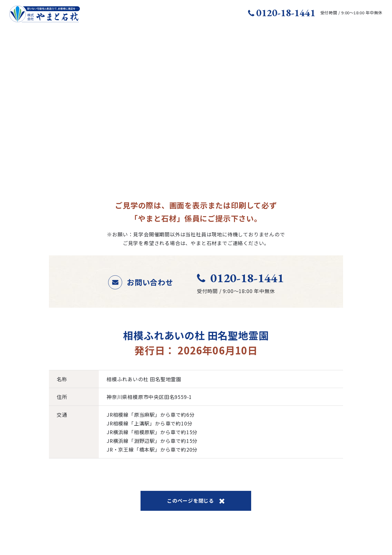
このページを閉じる (196, 501)
